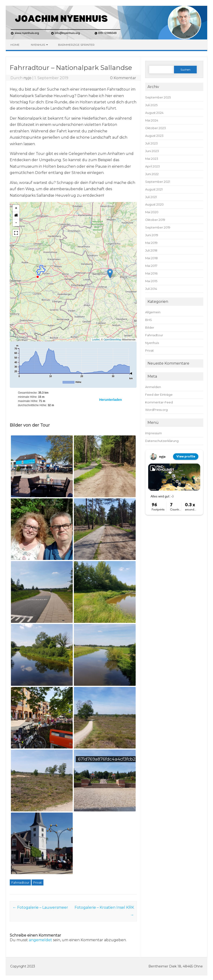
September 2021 (158, 182)
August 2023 (154, 136)
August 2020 (154, 204)
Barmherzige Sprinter (76, 45)
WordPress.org (156, 410)
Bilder (150, 328)
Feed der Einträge (159, 395)
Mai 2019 (151, 243)
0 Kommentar (123, 78)
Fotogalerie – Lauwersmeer (40, 907)
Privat (38, 882)
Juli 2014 (151, 289)
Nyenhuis (38, 45)
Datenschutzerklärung (162, 441)
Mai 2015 (151, 281)
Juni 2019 (152, 235)
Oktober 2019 (155, 220)
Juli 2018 (151, 250)
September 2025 (158, 97)
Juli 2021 (151, 197)
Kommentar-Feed (159, 402)
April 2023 (152, 166)
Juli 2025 (151, 105)
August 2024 (154, 113)
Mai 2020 (152, 212)
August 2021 (154, 189)
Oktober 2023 (156, 128)
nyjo (27, 78)
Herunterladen (111, 400)
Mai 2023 (152, 159)
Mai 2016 (151, 273)
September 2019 (158, 227)
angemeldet (40, 940)
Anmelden (153, 387)
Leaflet (96, 340)
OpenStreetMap (113, 340)
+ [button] (16, 208)
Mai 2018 (151, 258)
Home (15, 45)
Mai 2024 (152, 120)
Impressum (154, 433)
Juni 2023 (152, 151)
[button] (110, 273)
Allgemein (153, 312)
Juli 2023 (151, 143)
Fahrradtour (20, 882)
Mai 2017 (151, 266)
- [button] (16, 223)
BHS (149, 320)
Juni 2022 (152, 174)
